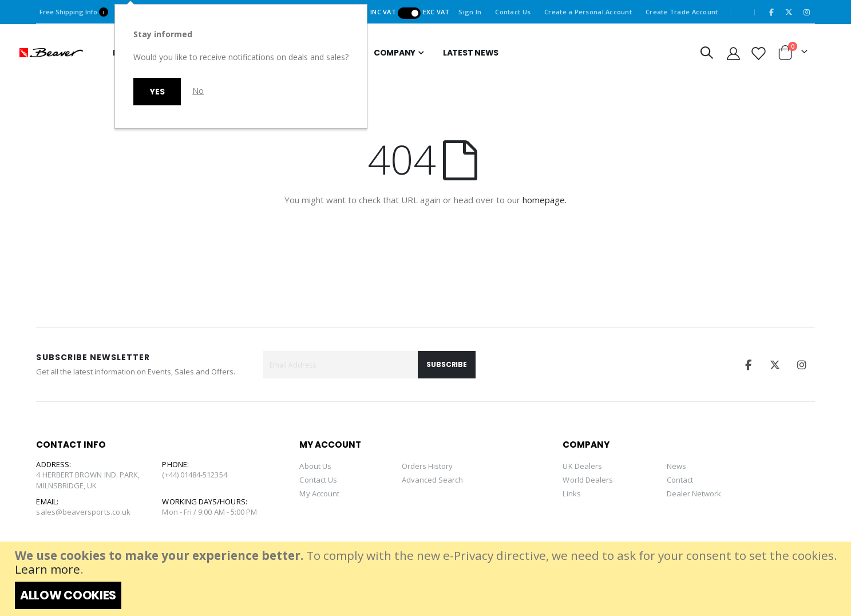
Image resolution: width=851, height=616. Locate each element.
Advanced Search (433, 480)
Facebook (748, 365)
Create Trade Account (682, 12)
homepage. (545, 200)
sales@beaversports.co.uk (83, 512)
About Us (315, 466)
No (198, 91)
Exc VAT (436, 12)
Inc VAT (384, 12)
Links (571, 493)
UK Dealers (582, 466)
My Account (319, 493)
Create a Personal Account (588, 12)
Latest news (471, 53)
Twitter (775, 365)
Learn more (48, 569)
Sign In (470, 12)
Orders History (428, 466)
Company (395, 53)
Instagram (802, 365)
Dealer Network (694, 493)
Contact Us (513, 12)
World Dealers (588, 480)
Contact (680, 480)
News (676, 466)
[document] (427, 579)
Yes (157, 92)
